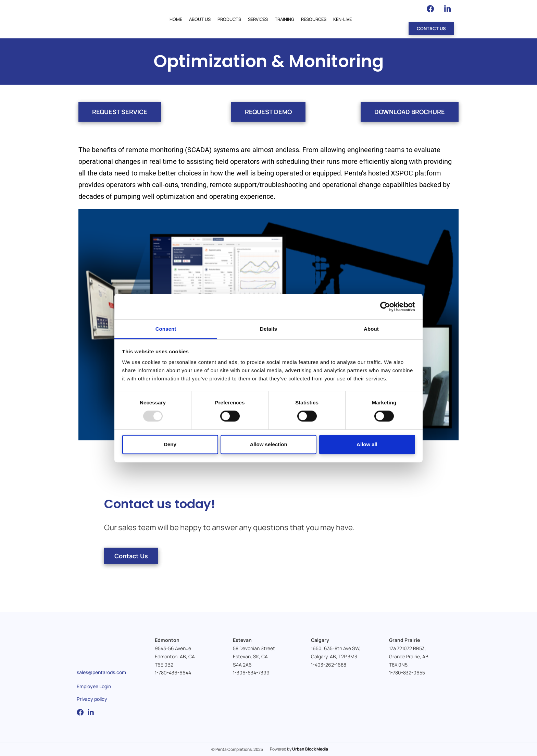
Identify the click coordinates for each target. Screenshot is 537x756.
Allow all (367, 444)
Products (229, 19)
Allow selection (268, 444)
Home (176, 19)
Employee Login (94, 686)
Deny (170, 444)
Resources (314, 19)
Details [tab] (268, 329)
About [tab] (371, 329)
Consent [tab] (166, 329)
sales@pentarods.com (101, 672)
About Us (200, 19)
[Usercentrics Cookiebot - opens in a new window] (385, 307)
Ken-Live (342, 19)
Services (258, 19)
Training (284, 19)
